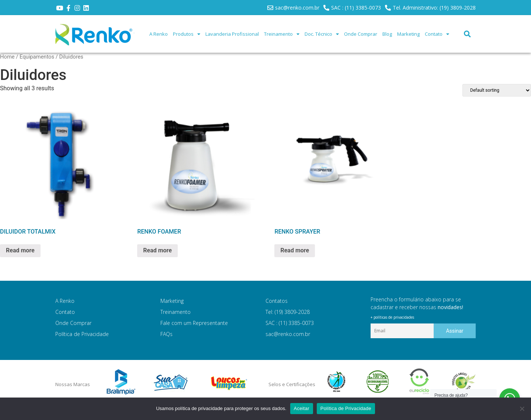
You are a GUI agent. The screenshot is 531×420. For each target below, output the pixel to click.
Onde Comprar (361, 34)
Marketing (408, 34)
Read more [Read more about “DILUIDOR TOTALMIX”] (20, 250)
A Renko (159, 34)
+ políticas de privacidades (392, 317)
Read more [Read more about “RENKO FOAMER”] (157, 250)
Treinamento (282, 34)
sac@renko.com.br (288, 334)
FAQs (166, 334)
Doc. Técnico (322, 34)
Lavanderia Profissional (232, 34)
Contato (437, 34)
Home (7, 57)
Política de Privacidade (82, 334)
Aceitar (302, 408)
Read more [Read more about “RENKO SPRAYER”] (295, 250)
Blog (387, 34)
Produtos (187, 34)
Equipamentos (37, 57)
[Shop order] (497, 90)
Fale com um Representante (194, 323)
